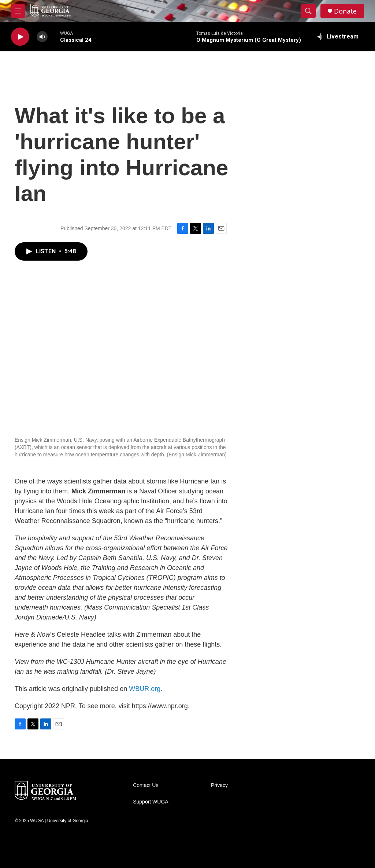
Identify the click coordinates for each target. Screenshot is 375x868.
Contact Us (146, 785)
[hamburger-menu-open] (18, 11)
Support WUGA (151, 802)
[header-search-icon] (308, 11)
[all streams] (338, 37)
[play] (20, 37)
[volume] (42, 37)
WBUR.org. (146, 689)
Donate (345, 11)
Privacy (219, 785)
